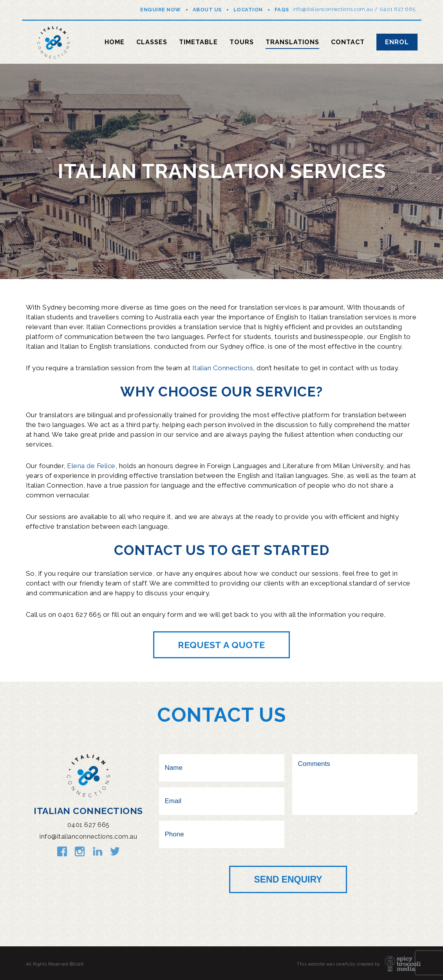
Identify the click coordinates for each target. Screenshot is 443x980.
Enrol (397, 42)
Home (115, 42)
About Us (207, 10)
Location (248, 10)
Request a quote (221, 645)
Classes (152, 42)
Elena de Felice (91, 466)
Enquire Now (161, 10)
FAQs (282, 10)
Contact (348, 42)
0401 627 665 (398, 9)
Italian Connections (223, 368)
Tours (242, 42)
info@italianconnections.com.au (88, 837)
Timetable (198, 42)
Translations (292, 42)
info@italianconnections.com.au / (335, 9)
